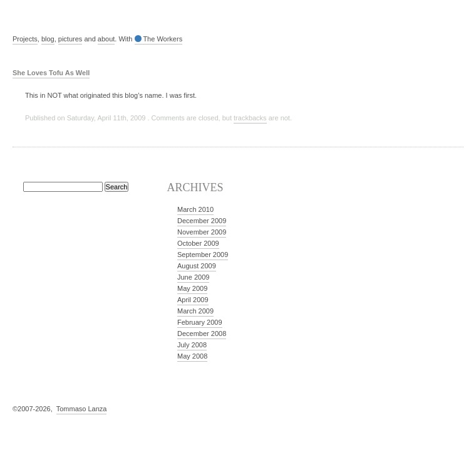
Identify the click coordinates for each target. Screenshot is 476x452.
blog (48, 39)
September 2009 (203, 255)
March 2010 (195, 209)
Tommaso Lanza (82, 409)
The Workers (159, 39)
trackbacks (250, 118)
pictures (70, 39)
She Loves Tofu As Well (51, 73)
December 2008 (202, 334)
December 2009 (202, 221)
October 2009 (198, 243)
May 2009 (192, 288)
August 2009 (197, 266)
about (106, 39)
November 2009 (202, 232)
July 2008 (192, 345)
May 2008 (192, 356)
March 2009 (195, 311)
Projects (25, 39)
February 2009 (200, 322)
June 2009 (193, 277)
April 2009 (193, 300)
